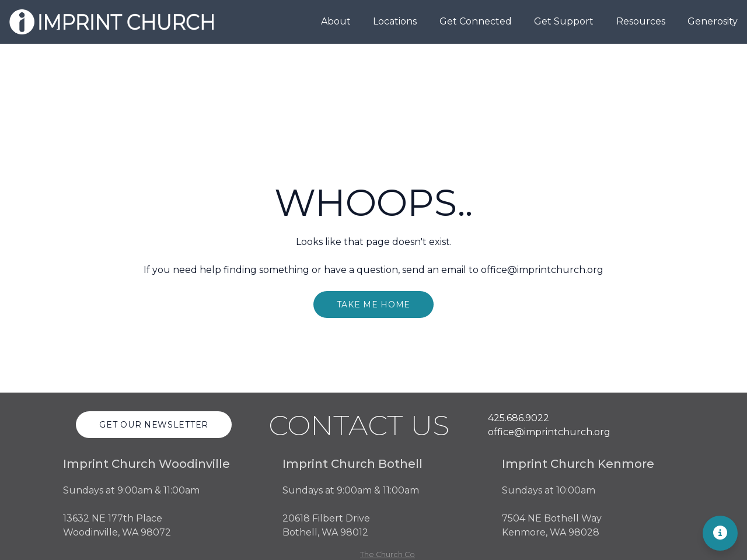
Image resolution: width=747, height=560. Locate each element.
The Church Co (388, 554)
